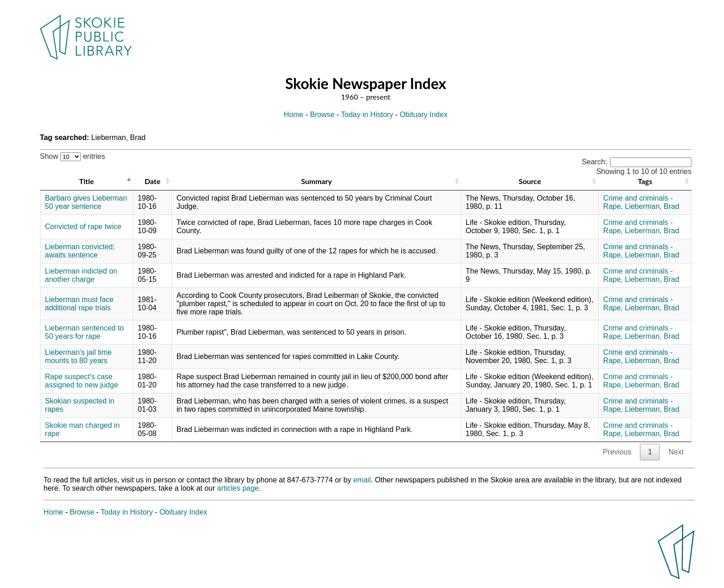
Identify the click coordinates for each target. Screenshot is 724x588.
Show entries (73, 156)
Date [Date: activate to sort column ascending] (153, 181)
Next (676, 452)
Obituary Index (424, 115)
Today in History (367, 115)
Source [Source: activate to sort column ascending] (530, 181)
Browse (322, 115)
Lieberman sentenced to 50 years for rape (85, 332)
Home (294, 115)
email (362, 480)
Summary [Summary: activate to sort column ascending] (316, 181)
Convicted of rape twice (83, 227)
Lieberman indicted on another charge (81, 275)
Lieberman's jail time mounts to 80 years (78, 356)
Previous (617, 452)
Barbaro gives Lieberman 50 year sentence (86, 202)
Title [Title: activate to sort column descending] (86, 181)
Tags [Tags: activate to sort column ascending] (645, 181)
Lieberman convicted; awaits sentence (80, 251)
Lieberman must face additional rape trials (79, 304)
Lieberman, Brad (652, 206)
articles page (238, 488)
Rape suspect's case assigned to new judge (82, 381)
